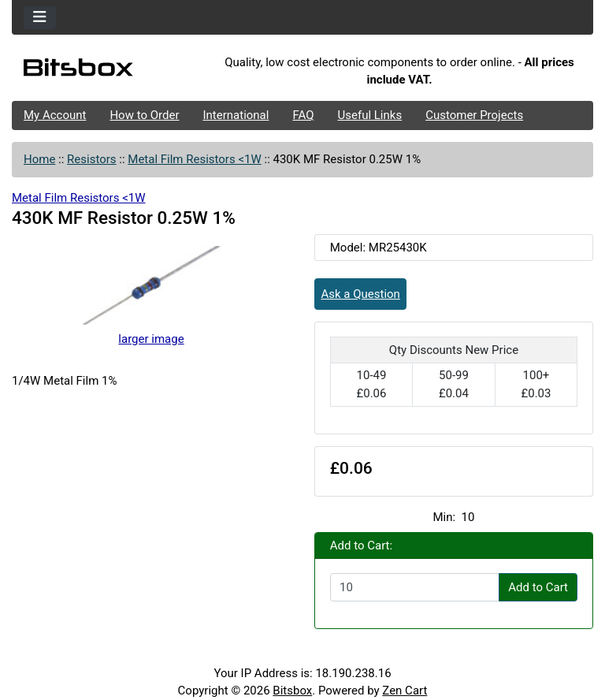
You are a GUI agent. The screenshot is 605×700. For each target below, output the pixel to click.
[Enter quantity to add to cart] (415, 587)
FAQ (303, 115)
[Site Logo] (109, 71)
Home (39, 159)
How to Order (144, 115)
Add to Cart (538, 587)
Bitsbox (292, 691)
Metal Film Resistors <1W (195, 159)
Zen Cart (405, 691)
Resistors (91, 159)
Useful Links (370, 115)
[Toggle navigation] (40, 18)
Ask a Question (361, 294)
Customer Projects (474, 115)
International (236, 115)
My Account (55, 115)
